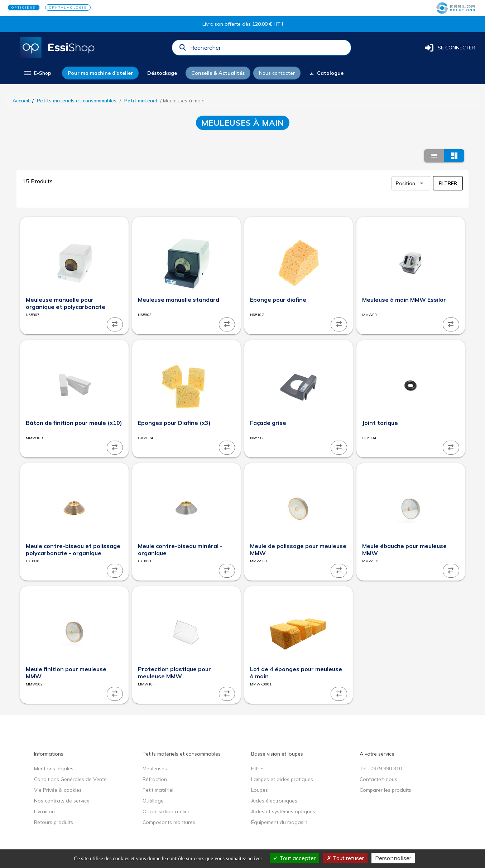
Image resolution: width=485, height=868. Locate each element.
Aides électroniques (274, 801)
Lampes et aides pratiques (282, 779)
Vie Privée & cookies (58, 790)
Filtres (258, 768)
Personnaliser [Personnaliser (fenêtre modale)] (393, 858)
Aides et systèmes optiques (283, 811)
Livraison (44, 811)
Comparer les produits (385, 790)
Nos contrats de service (62, 801)
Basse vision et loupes (277, 754)
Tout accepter (294, 858)
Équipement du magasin (279, 822)
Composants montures (169, 822)
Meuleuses (155, 768)
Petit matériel (141, 101)
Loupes (260, 790)
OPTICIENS (24, 8)
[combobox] (268, 49)
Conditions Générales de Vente (70, 779)
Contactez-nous (378, 779)
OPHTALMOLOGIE (68, 8)
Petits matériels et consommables (77, 101)
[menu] (37, 73)
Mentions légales (54, 768)
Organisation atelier (166, 811)
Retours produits (54, 822)
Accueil (21, 101)
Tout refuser (345, 858)
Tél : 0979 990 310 (381, 768)
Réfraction (155, 779)
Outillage (153, 801)
